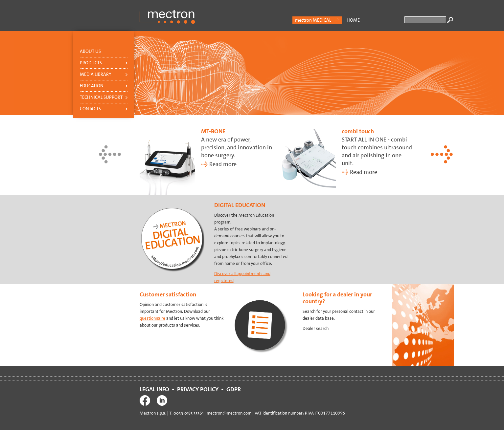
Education (92, 86)
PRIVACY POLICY (198, 389)
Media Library (96, 74)
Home (353, 20)
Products (91, 63)
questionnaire (152, 318)
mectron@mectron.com (229, 413)
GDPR (235, 389)
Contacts (90, 109)
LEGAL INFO (154, 389)
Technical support (101, 97)
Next (442, 154)
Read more (223, 164)
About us (90, 51)
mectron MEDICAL (313, 20)
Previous (110, 154)
